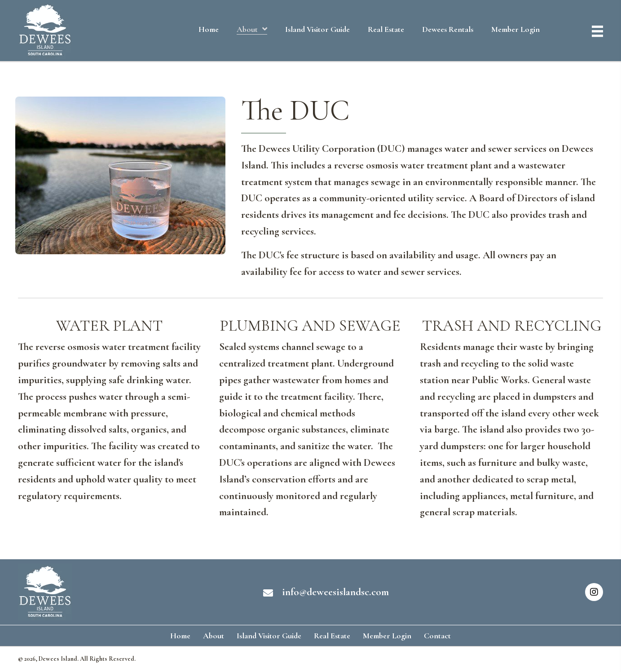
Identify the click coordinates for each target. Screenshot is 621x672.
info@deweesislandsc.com (335, 592)
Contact (437, 636)
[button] (594, 592)
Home (180, 636)
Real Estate (332, 636)
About (214, 636)
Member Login (387, 636)
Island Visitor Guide (269, 636)
